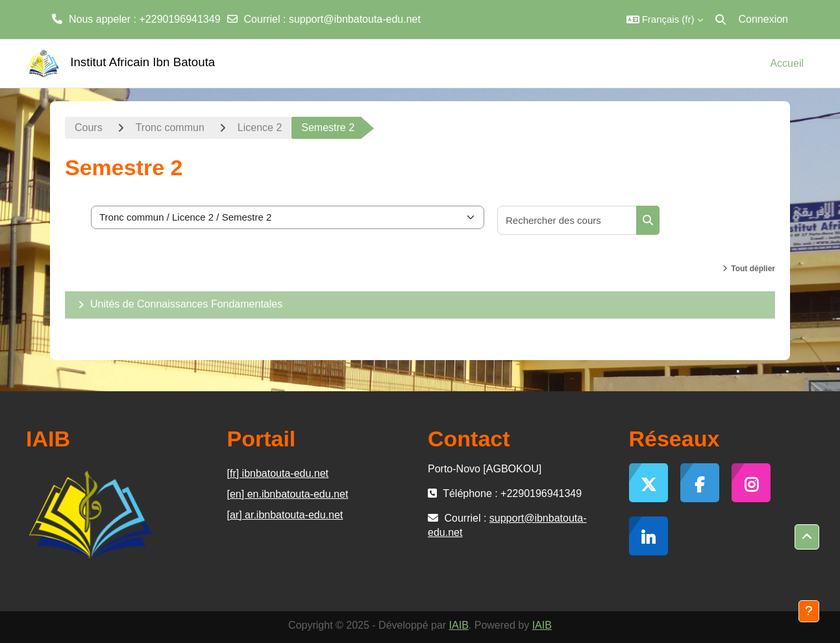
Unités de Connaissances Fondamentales (186, 304)
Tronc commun (170, 127)
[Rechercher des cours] (567, 220)
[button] (665, 19)
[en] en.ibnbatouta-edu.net (288, 494)
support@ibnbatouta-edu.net (355, 19)
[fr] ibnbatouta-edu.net (278, 473)
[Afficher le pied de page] (809, 611)
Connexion (764, 19)
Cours (89, 127)
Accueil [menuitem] (787, 63)
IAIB (459, 625)
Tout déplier (753, 269)
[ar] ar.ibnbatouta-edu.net (285, 515)
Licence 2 (260, 127)
